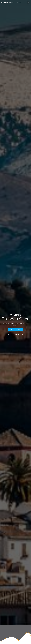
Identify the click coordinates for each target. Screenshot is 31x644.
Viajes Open (11, 3)
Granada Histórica (16, 329)
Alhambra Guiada (15, 334)
